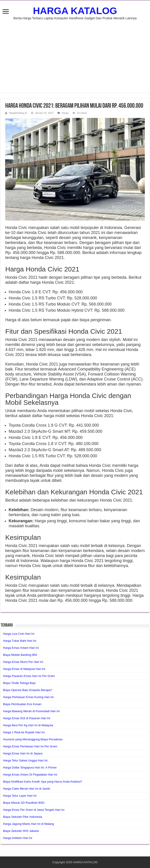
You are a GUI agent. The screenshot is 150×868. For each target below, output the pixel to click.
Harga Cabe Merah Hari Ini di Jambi (26, 789)
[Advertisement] (75, 54)
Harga (65, 113)
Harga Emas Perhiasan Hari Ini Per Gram (30, 746)
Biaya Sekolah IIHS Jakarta (21, 831)
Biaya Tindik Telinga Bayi (19, 683)
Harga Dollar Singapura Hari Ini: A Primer (30, 767)
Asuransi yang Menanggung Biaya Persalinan (33, 739)
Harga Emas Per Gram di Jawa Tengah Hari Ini (34, 810)
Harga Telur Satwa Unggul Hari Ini (25, 760)
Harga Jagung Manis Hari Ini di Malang (28, 824)
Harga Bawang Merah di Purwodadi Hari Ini (31, 711)
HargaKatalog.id (18, 113)
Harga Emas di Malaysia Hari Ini (24, 669)
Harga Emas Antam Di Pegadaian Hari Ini (30, 775)
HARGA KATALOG (75, 11)
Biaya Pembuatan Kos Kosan (22, 704)
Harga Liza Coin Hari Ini (19, 634)
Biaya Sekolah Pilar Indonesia (23, 817)
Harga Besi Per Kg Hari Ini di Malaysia (28, 725)
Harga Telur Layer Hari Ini (20, 796)
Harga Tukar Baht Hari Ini (20, 641)
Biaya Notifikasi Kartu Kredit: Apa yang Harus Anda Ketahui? (42, 782)
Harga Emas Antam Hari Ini (21, 648)
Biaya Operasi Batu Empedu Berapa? (28, 690)
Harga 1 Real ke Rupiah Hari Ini (24, 732)
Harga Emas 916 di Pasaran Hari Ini (27, 718)
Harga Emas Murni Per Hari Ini (23, 662)
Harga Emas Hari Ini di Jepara (23, 753)
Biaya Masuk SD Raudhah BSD (24, 803)
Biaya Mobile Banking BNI (20, 655)
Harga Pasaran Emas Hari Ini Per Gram (29, 676)
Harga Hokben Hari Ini (18, 838)
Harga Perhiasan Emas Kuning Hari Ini (28, 697)
